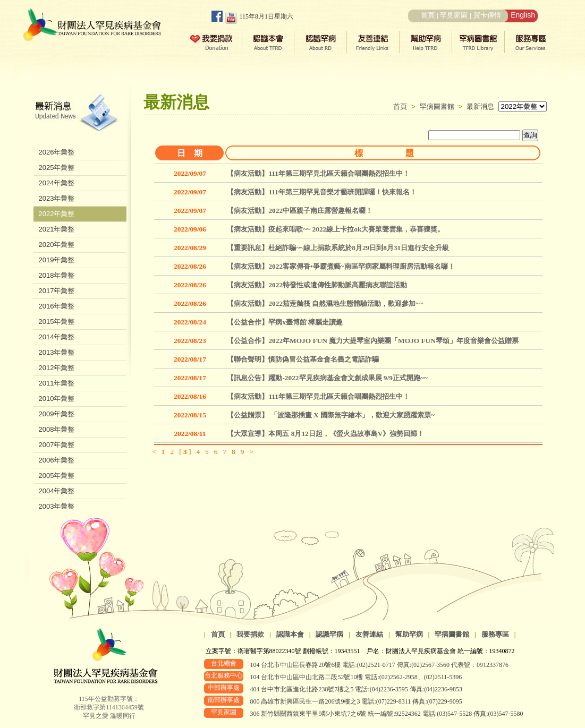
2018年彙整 (57, 275)
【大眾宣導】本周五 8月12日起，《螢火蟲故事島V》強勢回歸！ (325, 434)
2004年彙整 (57, 491)
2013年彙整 (57, 352)
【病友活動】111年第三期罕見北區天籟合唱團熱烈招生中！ (318, 173)
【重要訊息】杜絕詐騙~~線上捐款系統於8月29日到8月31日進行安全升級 (338, 248)
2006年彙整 (57, 460)
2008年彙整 (57, 429)
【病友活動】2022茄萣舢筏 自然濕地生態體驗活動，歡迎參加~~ (325, 303)
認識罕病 (329, 634)
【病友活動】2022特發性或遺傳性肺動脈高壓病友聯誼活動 (317, 285)
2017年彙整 (57, 291)
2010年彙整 (57, 399)
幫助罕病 (409, 634)
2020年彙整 (57, 245)
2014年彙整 (57, 337)
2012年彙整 (57, 368)
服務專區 (495, 634)
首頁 (428, 15)
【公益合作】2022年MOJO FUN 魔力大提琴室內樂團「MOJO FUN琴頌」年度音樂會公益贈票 (372, 341)
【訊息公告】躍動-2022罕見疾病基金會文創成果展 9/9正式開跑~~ (327, 378)
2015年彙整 (57, 322)
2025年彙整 (57, 168)
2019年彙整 (57, 260)
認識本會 (290, 634)
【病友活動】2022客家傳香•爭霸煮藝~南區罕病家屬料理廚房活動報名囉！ (341, 266)
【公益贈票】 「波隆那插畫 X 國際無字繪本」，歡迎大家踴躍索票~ (331, 415)
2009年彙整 (57, 414)
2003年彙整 (57, 506)
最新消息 (480, 106)
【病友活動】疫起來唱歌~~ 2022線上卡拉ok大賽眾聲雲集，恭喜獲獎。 (336, 229)
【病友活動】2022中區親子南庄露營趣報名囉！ (300, 211)
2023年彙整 (57, 198)
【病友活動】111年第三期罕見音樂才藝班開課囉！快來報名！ (322, 192)
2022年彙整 (57, 214)
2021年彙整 (57, 229)
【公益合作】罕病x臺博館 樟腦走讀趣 (285, 322)
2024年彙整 (57, 183)
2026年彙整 (57, 152)
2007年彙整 (57, 445)
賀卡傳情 (487, 15)
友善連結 (369, 634)
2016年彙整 (57, 306)
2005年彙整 (57, 476)
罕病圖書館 (439, 106)
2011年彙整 (57, 383)
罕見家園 (454, 15)
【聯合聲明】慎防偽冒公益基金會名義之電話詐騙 (303, 359)
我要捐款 (250, 634)
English (523, 15)
